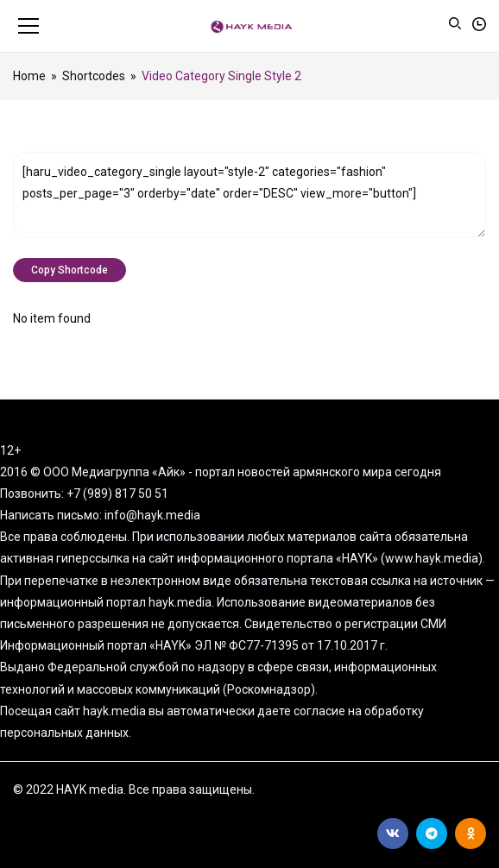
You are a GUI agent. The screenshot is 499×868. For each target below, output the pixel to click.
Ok (471, 833)
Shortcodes (94, 76)
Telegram (432, 833)
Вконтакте (393, 833)
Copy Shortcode (69, 270)
